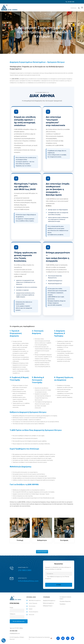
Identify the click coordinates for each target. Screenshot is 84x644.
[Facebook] (58, 638)
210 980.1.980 (25, 570)
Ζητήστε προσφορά (42, 552)
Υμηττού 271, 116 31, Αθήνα (16, 628)
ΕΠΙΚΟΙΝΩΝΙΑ (14, 603)
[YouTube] (73, 638)
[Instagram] (68, 638)
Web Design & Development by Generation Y (40, 638)
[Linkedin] (63, 638)
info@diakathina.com (28, 581)
